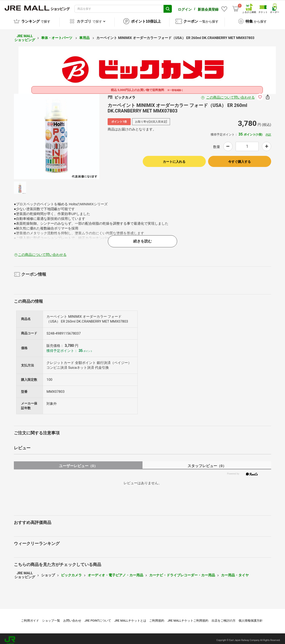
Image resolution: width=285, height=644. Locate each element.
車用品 (85, 35)
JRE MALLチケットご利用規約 (188, 617)
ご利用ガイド (30, 617)
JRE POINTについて (98, 617)
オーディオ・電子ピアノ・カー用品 (115, 572)
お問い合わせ (72, 617)
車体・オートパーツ (57, 35)
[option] (57, 133)
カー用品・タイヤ (235, 572)
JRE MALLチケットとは (130, 617)
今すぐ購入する (240, 158)
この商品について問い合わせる (230, 94)
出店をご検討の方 (224, 617)
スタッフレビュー (207, 463)
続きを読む (142, 238)
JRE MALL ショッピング (25, 35)
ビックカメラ (71, 572)
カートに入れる (174, 158)
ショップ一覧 (51, 617)
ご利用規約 (157, 617)
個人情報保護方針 (251, 617)
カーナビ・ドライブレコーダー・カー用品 (182, 572)
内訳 (268, 131)
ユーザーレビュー (78, 463)
